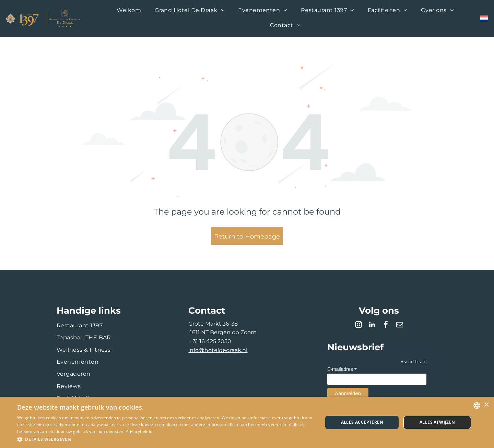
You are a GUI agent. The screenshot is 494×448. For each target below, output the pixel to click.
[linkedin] (372, 325)
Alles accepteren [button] (362, 422)
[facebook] (386, 325)
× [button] (486, 405)
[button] (166, 439)
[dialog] (247, 422)
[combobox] (477, 405)
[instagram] (358, 325)
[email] (400, 325)
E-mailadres (342, 369)
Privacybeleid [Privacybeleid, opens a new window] (139, 431)
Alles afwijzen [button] (437, 422)
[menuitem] (129, 11)
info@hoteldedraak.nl (218, 350)
